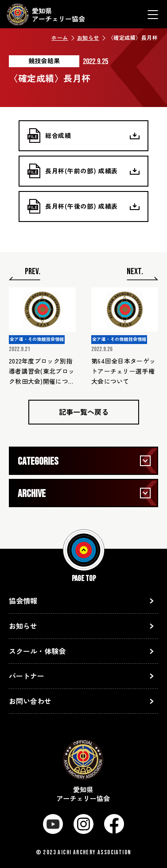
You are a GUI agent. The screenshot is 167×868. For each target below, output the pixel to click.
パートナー (27, 676)
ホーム (60, 37)
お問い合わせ (30, 701)
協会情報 (23, 600)
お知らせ (88, 37)
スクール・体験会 (37, 651)
